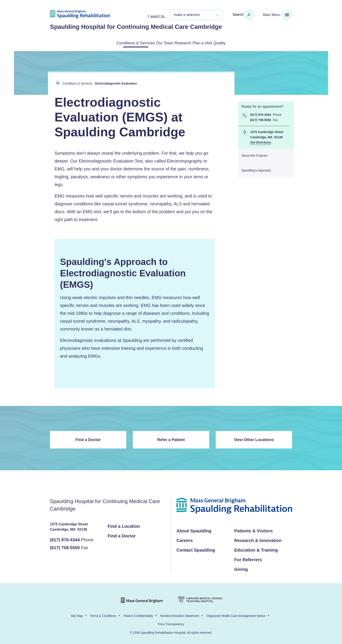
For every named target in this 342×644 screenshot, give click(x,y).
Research (184, 43)
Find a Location (124, 525)
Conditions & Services (114, 43)
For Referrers (248, 559)
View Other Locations (254, 439)
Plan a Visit (214, 43)
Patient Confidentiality (138, 615)
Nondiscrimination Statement (180, 615)
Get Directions (261, 142)
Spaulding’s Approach (256, 170)
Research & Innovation (258, 540)
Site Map (77, 615)
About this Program (255, 155)
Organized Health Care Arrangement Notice (236, 615)
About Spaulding (194, 530)
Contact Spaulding (196, 549)
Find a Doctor (88, 439)
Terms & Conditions (103, 615)
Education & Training (256, 549)
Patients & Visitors (253, 530)
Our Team (155, 43)
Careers (185, 540)
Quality (242, 43)
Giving (241, 568)
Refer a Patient (171, 439)
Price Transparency (171, 623)
